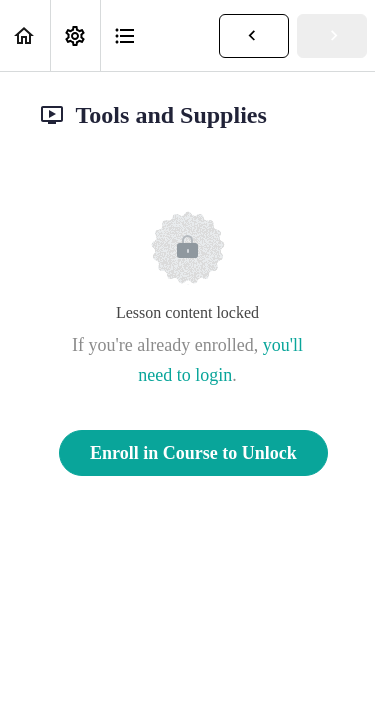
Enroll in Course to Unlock (193, 453)
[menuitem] (75, 35)
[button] (25, 35)
